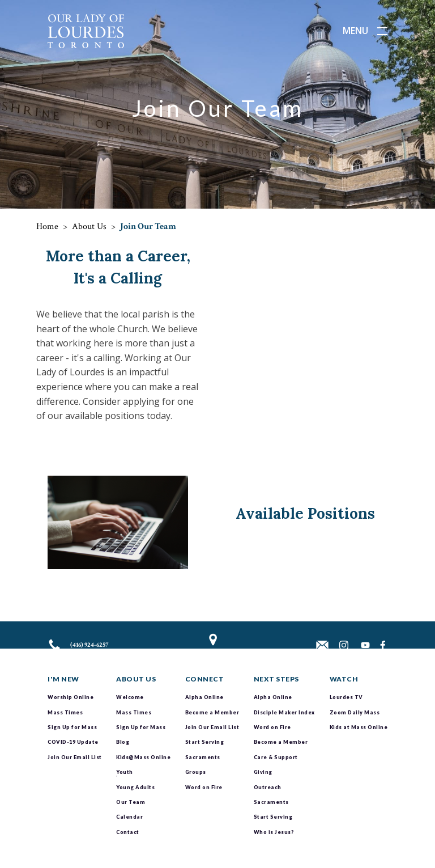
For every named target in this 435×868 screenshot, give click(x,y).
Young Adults (135, 787)
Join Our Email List (75, 757)
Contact (128, 832)
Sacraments (203, 757)
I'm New (63, 679)
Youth (125, 772)
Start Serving (205, 742)
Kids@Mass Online (143, 757)
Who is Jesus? (274, 832)
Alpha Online (204, 697)
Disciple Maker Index (284, 712)
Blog (123, 742)
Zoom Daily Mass (355, 712)
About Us (89, 226)
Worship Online (71, 697)
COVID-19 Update (73, 742)
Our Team (131, 802)
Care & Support (276, 757)
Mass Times (65, 712)
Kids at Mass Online (359, 727)
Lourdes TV (346, 697)
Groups (196, 772)
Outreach (268, 787)
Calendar (129, 817)
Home (47, 226)
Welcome (130, 697)
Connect (205, 679)
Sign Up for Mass (72, 727)
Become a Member (212, 712)
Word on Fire (204, 787)
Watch (344, 679)
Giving (263, 772)
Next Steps (276, 679)
